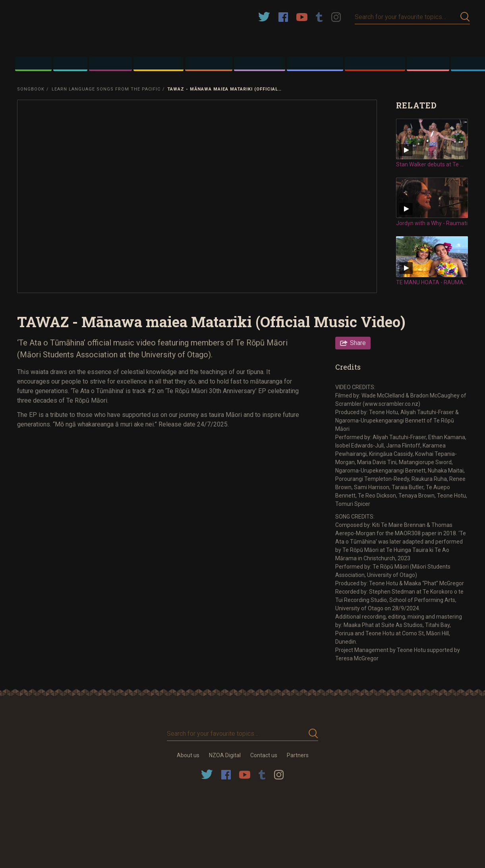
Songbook (31, 89)
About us (188, 755)
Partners (298, 755)
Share (358, 343)
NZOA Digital (225, 755)
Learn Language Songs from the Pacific (106, 89)
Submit (465, 17)
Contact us (264, 755)
